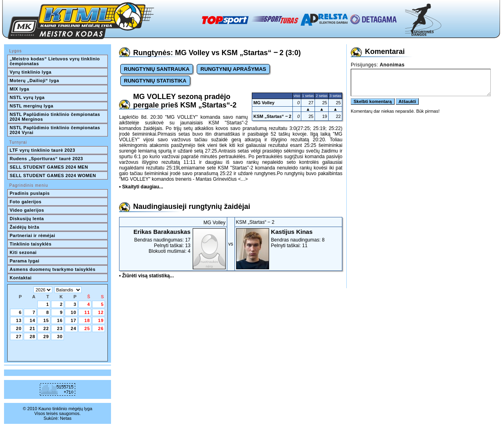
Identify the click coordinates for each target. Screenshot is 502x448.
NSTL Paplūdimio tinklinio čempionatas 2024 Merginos (56, 117)
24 (74, 328)
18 (87, 320)
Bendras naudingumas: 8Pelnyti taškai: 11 (289, 238)
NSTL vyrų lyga (27, 97)
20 (19, 328)
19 (101, 320)
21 (33, 328)
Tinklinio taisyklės (31, 244)
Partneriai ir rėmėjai (32, 235)
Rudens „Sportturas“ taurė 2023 (46, 159)
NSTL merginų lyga (32, 106)
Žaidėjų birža (25, 227)
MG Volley (264, 103)
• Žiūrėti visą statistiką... (146, 276)
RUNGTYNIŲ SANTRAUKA (157, 69)
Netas (66, 418)
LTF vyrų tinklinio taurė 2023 (42, 150)
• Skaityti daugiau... (141, 187)
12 (101, 312)
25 (87, 328)
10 (74, 312)
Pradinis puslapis (30, 193)
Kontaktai (21, 278)
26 (101, 328)
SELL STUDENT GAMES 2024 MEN (49, 167)
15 (46, 320)
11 (87, 312)
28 (33, 337)
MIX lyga (20, 89)
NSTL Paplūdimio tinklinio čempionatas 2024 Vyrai (56, 130)
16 (60, 320)
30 (60, 337)
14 (33, 320)
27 (19, 337)
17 (74, 320)
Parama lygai (25, 261)
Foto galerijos (26, 202)
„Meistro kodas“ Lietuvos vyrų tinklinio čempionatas (56, 61)
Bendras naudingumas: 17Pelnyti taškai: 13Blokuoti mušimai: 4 (173, 241)
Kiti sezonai (23, 252)
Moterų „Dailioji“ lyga (34, 81)
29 (46, 337)
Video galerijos (27, 210)
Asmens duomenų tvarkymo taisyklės (52, 269)
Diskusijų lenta (27, 219)
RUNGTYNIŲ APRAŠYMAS (233, 69)
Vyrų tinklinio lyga (31, 72)
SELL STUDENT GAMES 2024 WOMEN (53, 175)
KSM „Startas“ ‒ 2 (272, 116)
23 (60, 328)
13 (19, 320)
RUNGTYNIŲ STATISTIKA (155, 81)
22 (46, 328)
